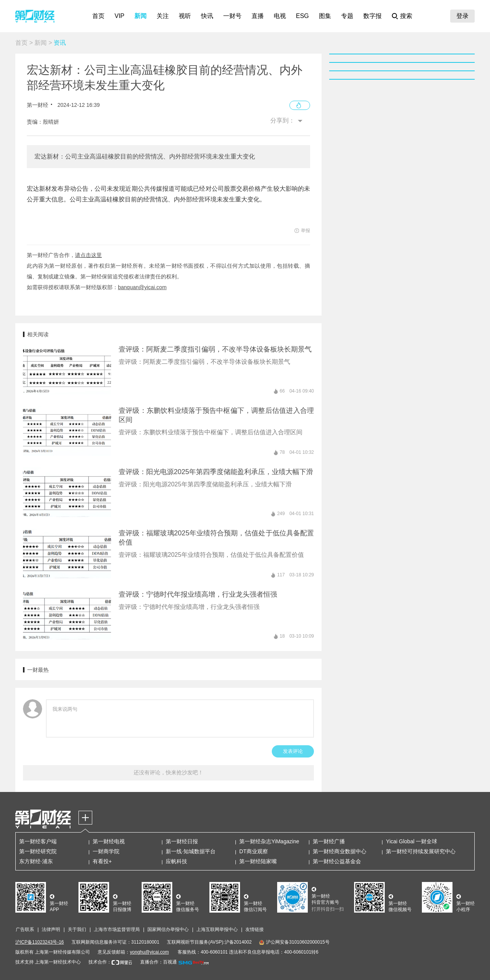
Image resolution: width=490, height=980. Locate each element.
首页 (98, 16)
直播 (258, 16)
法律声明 (51, 929)
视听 (185, 16)
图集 (325, 16)
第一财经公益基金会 (337, 861)
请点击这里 (88, 255)
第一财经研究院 (38, 851)
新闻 (140, 16)
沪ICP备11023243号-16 (40, 942)
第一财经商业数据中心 (340, 851)
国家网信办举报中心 (168, 929)
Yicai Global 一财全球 (412, 841)
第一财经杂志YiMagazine (269, 841)
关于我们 (77, 929)
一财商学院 (106, 851)
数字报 (372, 16)
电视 (280, 16)
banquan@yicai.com (142, 287)
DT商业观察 (254, 851)
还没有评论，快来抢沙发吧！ (168, 772)
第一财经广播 (329, 841)
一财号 (232, 16)
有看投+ (102, 861)
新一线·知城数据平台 (191, 851)
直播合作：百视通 (158, 962)
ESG (302, 16)
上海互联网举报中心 (217, 929)
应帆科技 (176, 861)
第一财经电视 (109, 841)
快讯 (207, 16)
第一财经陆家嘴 (258, 861)
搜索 (406, 16)
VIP (119, 16)
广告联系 (25, 929)
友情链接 (255, 929)
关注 (163, 16)
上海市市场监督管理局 (117, 929)
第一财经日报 (182, 841)
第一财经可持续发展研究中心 (421, 851)
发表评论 (293, 751)
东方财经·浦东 (36, 861)
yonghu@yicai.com (149, 952)
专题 (347, 16)
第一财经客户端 (38, 841)
